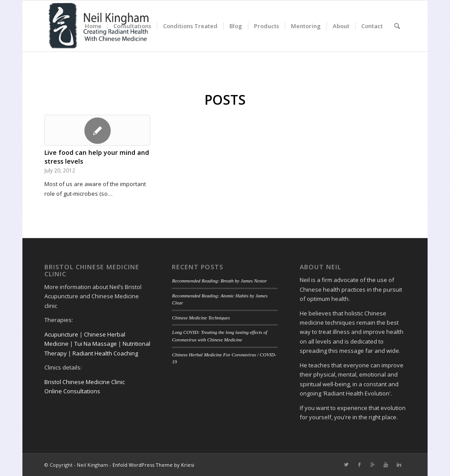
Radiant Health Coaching (105, 353)
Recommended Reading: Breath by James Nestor (219, 281)
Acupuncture (61, 334)
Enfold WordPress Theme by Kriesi (153, 465)
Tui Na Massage (96, 344)
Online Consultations (72, 391)
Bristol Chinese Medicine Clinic (85, 382)
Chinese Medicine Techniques (201, 318)
